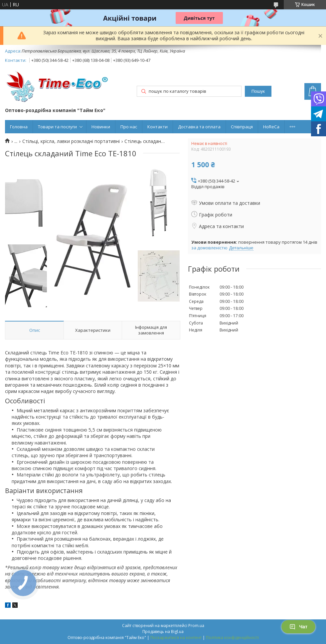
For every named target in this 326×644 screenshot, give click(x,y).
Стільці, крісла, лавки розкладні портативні (71, 141)
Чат (298, 627)
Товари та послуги (57, 127)
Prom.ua (196, 626)
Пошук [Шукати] (258, 91)
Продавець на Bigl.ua (163, 632)
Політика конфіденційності (232, 638)
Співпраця (242, 127)
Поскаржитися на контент (176, 638)
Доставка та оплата (199, 127)
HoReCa (271, 127)
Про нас (129, 127)
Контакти (158, 127)
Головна (19, 127)
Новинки (101, 127)
